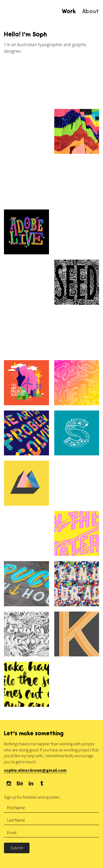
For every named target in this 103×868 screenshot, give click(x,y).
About (91, 12)
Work (69, 12)
